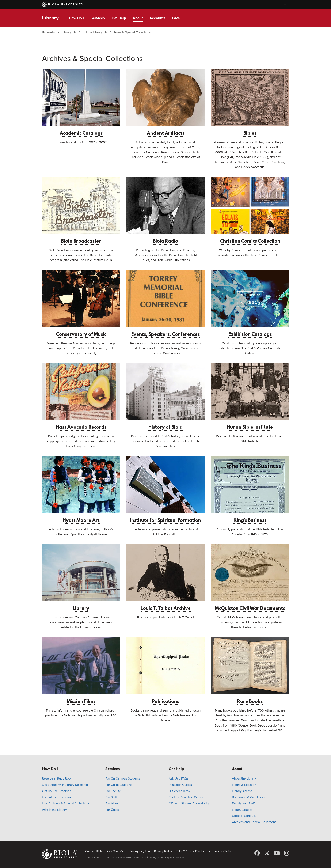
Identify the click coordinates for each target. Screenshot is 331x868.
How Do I (76, 18)
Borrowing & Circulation (248, 797)
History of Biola (165, 397)
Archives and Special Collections (254, 822)
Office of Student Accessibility (189, 803)
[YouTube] (277, 853)
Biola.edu (48, 32)
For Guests (113, 810)
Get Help (119, 18)
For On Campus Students (123, 778)
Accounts (157, 18)
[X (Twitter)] (267, 853)
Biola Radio (165, 211)
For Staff (111, 797)
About (138, 18)
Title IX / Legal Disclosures (193, 851)
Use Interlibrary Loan (56, 797)
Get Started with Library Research (65, 785)
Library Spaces (242, 810)
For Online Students (119, 785)
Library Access (242, 791)
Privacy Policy (163, 851)
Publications (165, 671)
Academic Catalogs (81, 103)
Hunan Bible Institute (250, 397)
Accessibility (223, 851)
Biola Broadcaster (81, 211)
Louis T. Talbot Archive (165, 578)
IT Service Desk (179, 791)
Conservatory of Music (81, 304)
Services (98, 18)
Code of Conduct (244, 816)
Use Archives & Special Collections (66, 803)
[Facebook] (257, 853)
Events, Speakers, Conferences (165, 304)
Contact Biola (94, 851)
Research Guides (180, 785)
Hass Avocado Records (81, 397)
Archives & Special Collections (130, 32)
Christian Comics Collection (250, 211)
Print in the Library (54, 810)
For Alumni (113, 803)
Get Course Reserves (56, 791)
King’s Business (250, 490)
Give (176, 18)
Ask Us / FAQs (178, 778)
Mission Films (81, 671)
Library (50, 18)
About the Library (90, 32)
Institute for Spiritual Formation (165, 490)
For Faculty (113, 791)
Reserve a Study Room (58, 778)
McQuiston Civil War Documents (250, 578)
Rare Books (250, 671)
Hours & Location (244, 785)
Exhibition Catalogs (250, 304)
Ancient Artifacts (165, 103)
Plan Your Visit (116, 851)
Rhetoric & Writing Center (186, 797)
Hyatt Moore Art (81, 490)
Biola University (63, 4)
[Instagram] (287, 853)
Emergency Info (140, 851)
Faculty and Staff (243, 803)
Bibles (250, 103)
